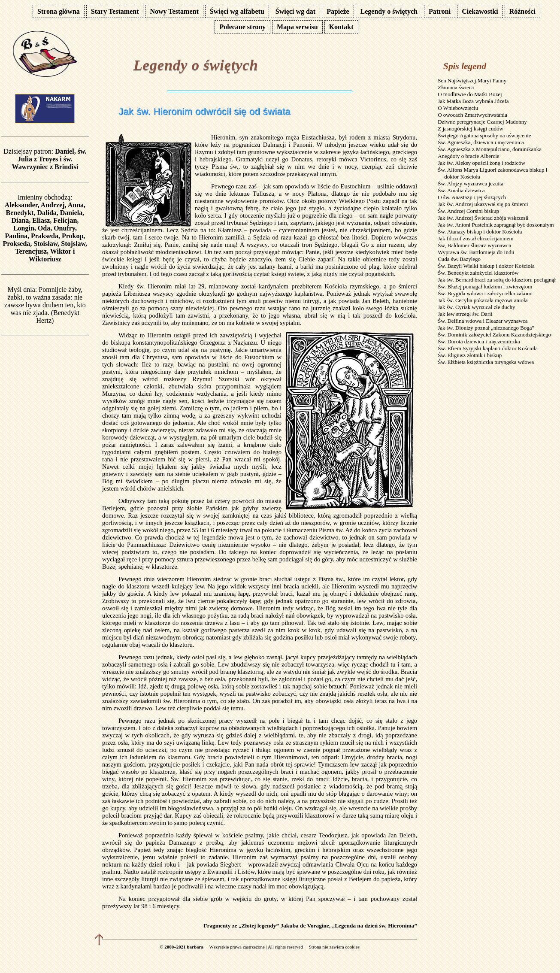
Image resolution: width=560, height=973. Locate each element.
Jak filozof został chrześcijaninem (476, 238)
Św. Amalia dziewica (461, 190)
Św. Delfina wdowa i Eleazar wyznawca (483, 321)
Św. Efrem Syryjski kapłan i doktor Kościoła (488, 348)
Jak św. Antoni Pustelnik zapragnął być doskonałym (496, 225)
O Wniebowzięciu (458, 108)
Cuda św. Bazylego (459, 259)
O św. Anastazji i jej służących (472, 197)
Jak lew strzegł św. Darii (465, 314)
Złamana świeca (456, 87)
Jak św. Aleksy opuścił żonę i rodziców (481, 163)
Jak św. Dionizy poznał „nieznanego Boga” (486, 328)
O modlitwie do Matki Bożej (470, 94)
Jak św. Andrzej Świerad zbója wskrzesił (483, 218)
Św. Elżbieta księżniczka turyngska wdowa (486, 362)
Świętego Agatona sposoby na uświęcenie (484, 135)
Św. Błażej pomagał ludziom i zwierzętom (485, 286)
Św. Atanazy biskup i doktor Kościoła (480, 232)
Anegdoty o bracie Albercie (468, 156)
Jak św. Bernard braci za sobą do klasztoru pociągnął (497, 280)
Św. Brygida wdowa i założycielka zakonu (485, 293)
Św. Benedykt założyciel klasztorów (478, 273)
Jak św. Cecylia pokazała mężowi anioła (483, 300)
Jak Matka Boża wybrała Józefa (473, 101)
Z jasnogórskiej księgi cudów (471, 129)
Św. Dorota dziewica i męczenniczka (479, 341)
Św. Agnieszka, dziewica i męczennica (481, 142)
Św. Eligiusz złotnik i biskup (470, 355)
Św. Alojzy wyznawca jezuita (471, 183)
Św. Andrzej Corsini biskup (468, 211)
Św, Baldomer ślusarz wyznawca (474, 245)
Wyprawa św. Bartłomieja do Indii (476, 252)
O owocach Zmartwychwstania (472, 115)
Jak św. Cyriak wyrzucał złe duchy (476, 307)
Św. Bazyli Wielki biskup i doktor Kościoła (486, 266)
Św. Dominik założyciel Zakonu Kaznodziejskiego (494, 335)
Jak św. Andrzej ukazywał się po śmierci (483, 204)
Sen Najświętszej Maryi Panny (472, 80)
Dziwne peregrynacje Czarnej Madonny (482, 122)
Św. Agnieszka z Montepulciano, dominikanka (490, 149)
